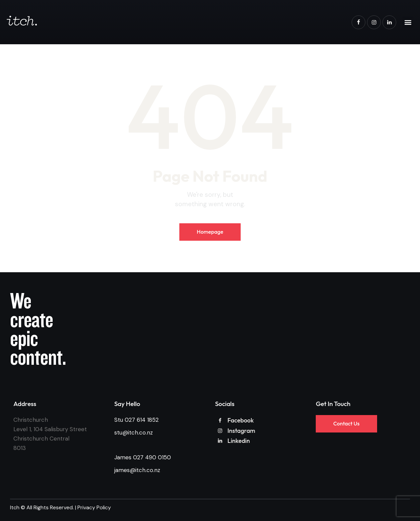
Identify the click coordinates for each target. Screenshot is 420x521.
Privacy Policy (94, 507)
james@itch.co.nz (137, 470)
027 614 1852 (142, 420)
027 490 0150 (152, 457)
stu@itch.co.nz (134, 432)
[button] (408, 22)
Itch (15, 507)
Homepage (210, 232)
